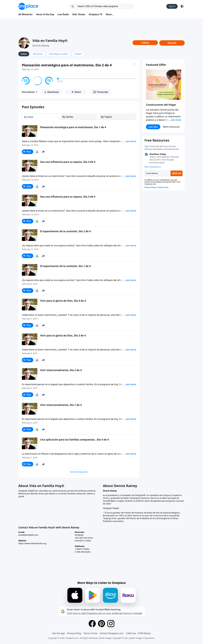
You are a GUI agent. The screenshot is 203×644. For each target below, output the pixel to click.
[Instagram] (111, 624)
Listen (24, 54)
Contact (78, 54)
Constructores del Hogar (161, 105)
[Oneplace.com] (28, 6)
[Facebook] (92, 624)
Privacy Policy (74, 633)
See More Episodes (79, 472)
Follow (145, 43)
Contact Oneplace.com (112, 633)
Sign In (172, 6)
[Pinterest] (101, 624)
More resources (171, 127)
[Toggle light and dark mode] (182, 6)
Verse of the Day (45, 14)
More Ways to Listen (58, 54)
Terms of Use (91, 633)
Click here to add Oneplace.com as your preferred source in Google (104, 613)
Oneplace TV (96, 14)
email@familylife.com (28, 535)
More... (110, 14)
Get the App (58, 633)
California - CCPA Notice (138, 633)
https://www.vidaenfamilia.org (32, 543)
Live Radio (63, 14)
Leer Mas (153, 127)
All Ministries (25, 14)
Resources (38, 54)
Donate (172, 43)
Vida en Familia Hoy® (50, 40)
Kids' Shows (79, 14)
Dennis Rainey (41, 45)
